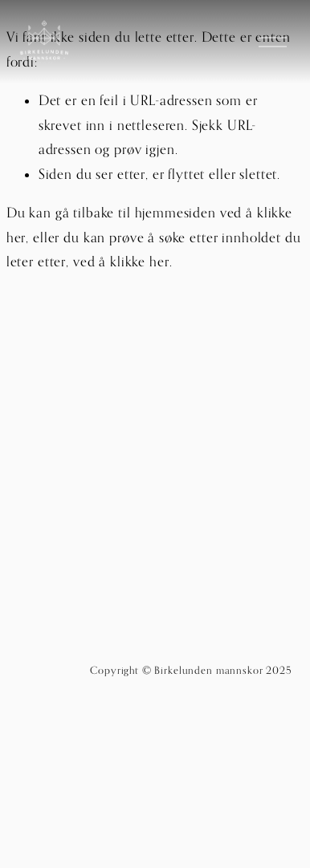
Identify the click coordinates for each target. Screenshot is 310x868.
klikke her (140, 262)
